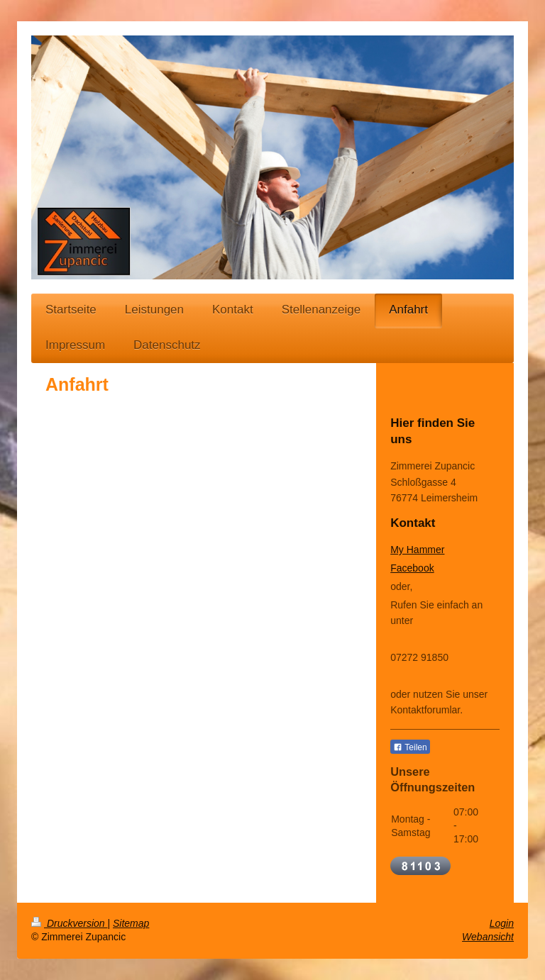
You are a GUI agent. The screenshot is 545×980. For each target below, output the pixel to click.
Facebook (412, 568)
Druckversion (69, 923)
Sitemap (131, 923)
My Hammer (417, 550)
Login (502, 923)
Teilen (410, 747)
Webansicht (488, 937)
